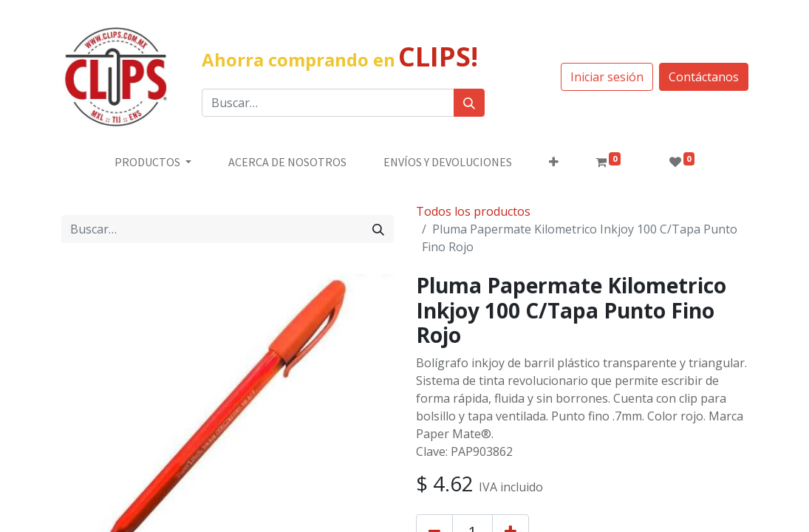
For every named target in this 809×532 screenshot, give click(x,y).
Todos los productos (473, 211)
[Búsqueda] (469, 103)
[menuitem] (287, 162)
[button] (554, 162)
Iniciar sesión (607, 77)
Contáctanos (704, 77)
